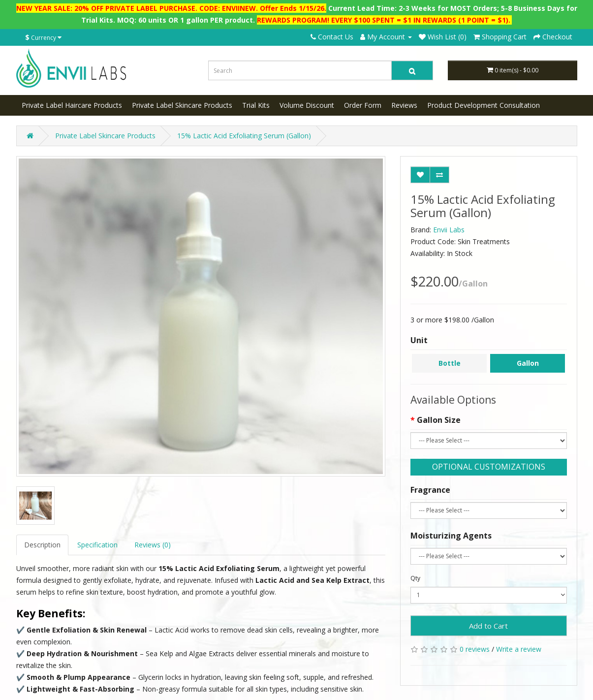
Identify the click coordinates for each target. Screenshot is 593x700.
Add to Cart (488, 626)
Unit (419, 340)
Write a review (519, 649)
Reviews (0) (153, 545)
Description (42, 545)
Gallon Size (439, 420)
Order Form (363, 105)
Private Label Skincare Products (182, 105)
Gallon (528, 363)
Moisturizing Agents (451, 536)
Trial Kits (256, 105)
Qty (415, 578)
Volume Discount (307, 105)
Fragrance (430, 490)
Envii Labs (449, 230)
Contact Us (332, 37)
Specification (97, 545)
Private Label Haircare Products (72, 105)
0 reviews (475, 649)
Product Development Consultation (484, 105)
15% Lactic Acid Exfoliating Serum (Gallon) (244, 136)
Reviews (404, 105)
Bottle (450, 363)
